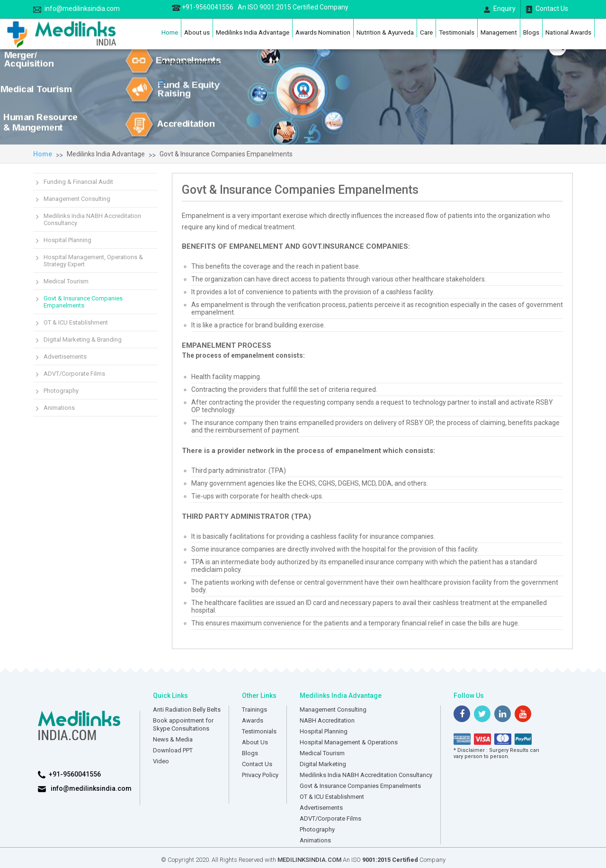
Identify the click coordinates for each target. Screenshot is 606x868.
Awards (253, 720)
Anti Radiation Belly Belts (187, 710)
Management (499, 32)
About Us (255, 742)
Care (426, 32)
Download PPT (173, 750)
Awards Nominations (191, 62)
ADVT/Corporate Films (74, 374)
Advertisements (65, 357)
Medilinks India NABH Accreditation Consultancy (92, 219)
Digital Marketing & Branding (83, 339)
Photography (61, 391)
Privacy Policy (260, 775)
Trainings (254, 710)
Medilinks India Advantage (253, 32)
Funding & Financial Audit (78, 182)
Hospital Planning (67, 240)
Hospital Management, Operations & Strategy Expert (93, 261)
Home (170, 32)
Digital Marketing (323, 764)
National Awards (568, 32)
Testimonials (457, 32)
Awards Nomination (323, 32)
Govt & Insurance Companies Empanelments (226, 154)
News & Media (173, 739)
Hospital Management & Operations (349, 742)
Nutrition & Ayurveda (385, 32)
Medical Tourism (66, 281)
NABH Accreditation (327, 720)
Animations (59, 408)
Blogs (531, 32)
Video (161, 761)
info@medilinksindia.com (76, 9)
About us (197, 32)
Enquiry (500, 9)
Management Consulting (77, 199)
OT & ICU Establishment (76, 322)
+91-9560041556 (260, 7)
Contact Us (547, 9)
